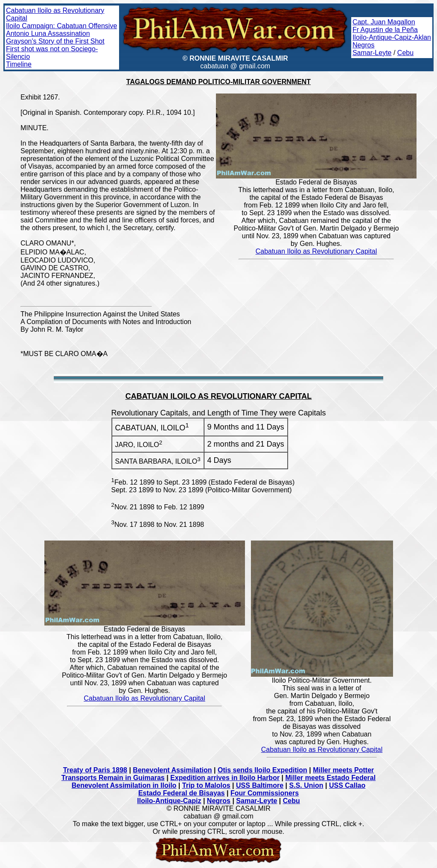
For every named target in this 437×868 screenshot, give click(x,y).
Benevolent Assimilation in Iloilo (124, 785)
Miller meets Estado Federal (331, 778)
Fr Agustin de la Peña (385, 30)
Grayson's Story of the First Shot (55, 41)
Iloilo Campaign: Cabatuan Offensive (61, 26)
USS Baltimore (260, 785)
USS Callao (347, 785)
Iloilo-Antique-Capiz (169, 801)
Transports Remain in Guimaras (113, 778)
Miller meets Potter (343, 770)
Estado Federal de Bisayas (182, 793)
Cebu (405, 53)
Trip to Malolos (206, 785)
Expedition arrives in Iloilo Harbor (225, 778)
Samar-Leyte (372, 53)
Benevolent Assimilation (172, 770)
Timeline (19, 64)
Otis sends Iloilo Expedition (262, 770)
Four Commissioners (265, 793)
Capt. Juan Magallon (384, 22)
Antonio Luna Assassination (48, 34)
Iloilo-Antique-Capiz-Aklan (392, 37)
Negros (364, 45)
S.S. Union (306, 785)
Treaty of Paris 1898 (95, 770)
